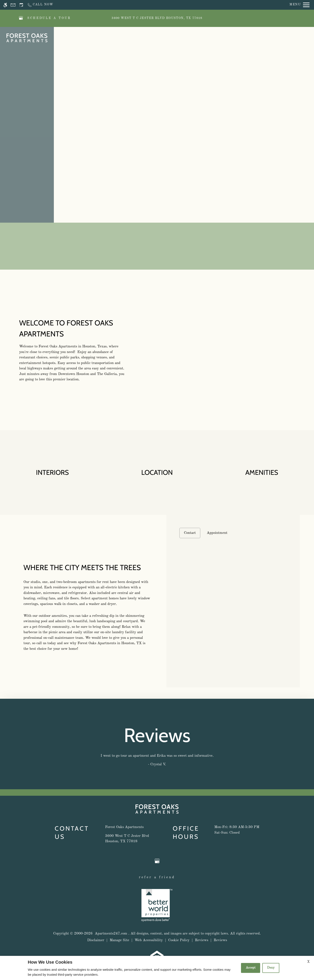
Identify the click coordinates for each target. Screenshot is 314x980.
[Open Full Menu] (299, 5)
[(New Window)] (127, 839)
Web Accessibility (149, 940)
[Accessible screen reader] (5, 5)
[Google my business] (21, 18)
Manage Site (119, 940)
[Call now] (40, 5)
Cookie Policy (179, 940)
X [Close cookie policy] (308, 962)
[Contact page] (13, 5)
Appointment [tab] (217, 533)
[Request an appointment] (21, 5)
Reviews (202, 940)
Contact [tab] (190, 533)
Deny (271, 968)
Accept (251, 968)
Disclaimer (96, 940)
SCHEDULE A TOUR (49, 18)
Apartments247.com (111, 934)
